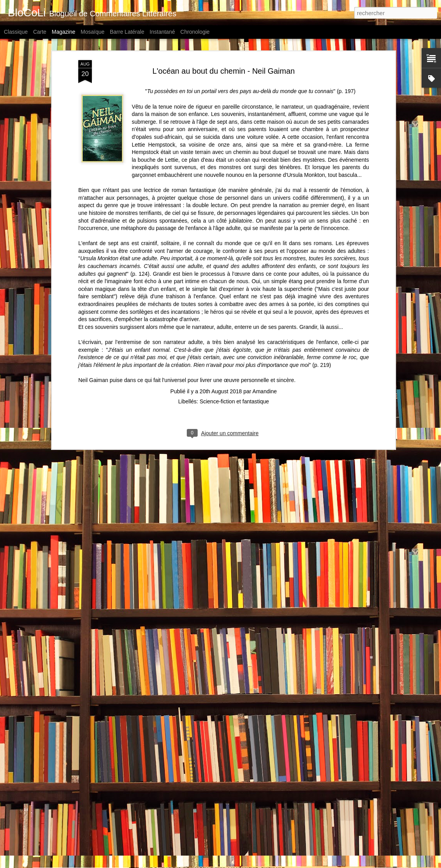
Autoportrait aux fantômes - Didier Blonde (199, 771)
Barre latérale (127, 32)
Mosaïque (92, 32)
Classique (16, 32)
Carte (40, 32)
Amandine (264, 299)
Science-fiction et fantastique (234, 309)
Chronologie (195, 32)
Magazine (64, 32)
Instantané (162, 32)
